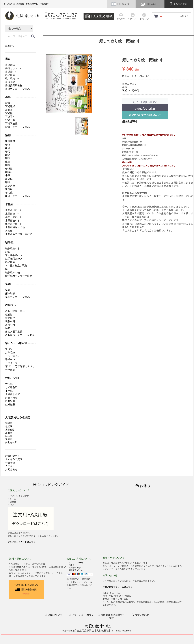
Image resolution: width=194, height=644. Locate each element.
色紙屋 (9, 426)
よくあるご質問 (178, 4)
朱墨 (8, 162)
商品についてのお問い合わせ (145, 115)
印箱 (8, 145)
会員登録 (10, 463)
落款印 (9, 231)
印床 (8, 158)
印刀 (8, 152)
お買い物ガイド (120, 4)
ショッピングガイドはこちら (22, 542)
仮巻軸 (9, 315)
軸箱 (8, 328)
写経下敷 (10, 120)
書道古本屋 (11, 442)
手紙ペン (10, 359)
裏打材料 (10, 325)
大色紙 (9, 384)
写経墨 (9, 113)
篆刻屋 (9, 433)
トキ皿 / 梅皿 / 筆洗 (16, 266)
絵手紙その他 (13, 272)
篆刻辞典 (10, 186)
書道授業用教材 (14, 85)
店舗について (54, 615)
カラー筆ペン (13, 356)
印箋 (8, 165)
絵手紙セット (13, 248)
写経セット (11, 103)
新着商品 (10, 46)
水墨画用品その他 (15, 227)
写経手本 (10, 117)
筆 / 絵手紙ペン (14, 255)
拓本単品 (10, 293)
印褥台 (9, 172)
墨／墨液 (10, 262)
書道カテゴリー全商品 (17, 89)
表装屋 (9, 439)
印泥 (8, 155)
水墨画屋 (10, 430)
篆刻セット (11, 148)
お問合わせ (11, 469)
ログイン (10, 466)
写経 (125, 87)
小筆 (8, 175)
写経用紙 (10, 106)
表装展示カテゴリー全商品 (20, 335)
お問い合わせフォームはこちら (118, 587)
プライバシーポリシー (83, 615)
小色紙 (9, 391)
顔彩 (8, 252)
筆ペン (9, 349)
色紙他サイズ (13, 394)
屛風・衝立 (11, 398)
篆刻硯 (9, 179)
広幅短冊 (10, 401)
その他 (136, 90)
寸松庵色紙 (11, 387)
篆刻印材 (10, 141)
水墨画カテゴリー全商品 (19, 234)
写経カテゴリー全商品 (17, 127)
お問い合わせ (148, 4)
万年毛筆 (10, 353)
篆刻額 (9, 189)
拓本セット (11, 290)
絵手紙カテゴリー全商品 (19, 276)
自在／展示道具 (14, 332)
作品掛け (10, 318)
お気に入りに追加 (145, 109)
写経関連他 (11, 124)
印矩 (8, 182)
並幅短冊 (10, 404)
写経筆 (9, 110)
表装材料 (10, 321)
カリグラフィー (14, 363)
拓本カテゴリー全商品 (17, 297)
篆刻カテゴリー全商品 (17, 196)
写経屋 (9, 436)
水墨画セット (13, 221)
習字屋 (9, 423)
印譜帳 (9, 169)
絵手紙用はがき (14, 259)
